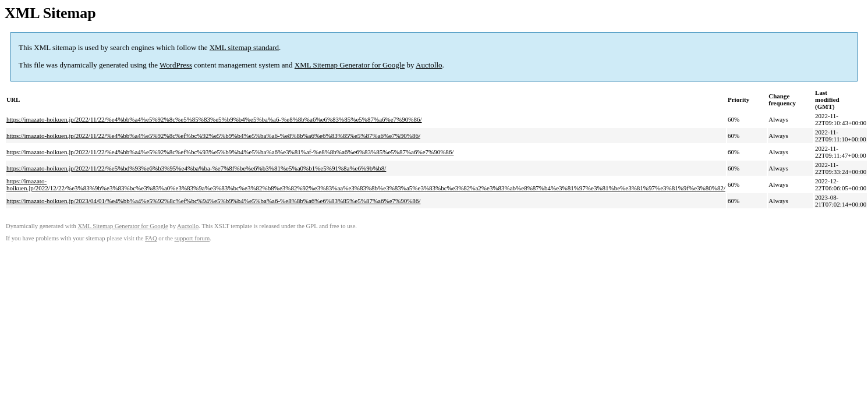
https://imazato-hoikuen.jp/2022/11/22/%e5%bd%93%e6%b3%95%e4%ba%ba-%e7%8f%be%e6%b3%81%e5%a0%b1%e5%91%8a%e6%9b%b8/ (196, 168)
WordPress (176, 65)
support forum (192, 238)
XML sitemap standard (244, 47)
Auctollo (429, 65)
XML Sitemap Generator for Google (350, 65)
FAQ (151, 238)
